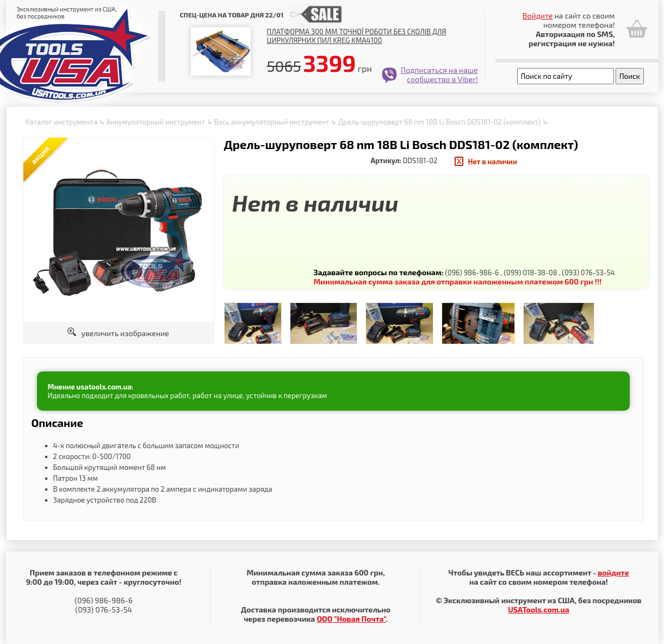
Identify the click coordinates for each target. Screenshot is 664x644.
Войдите (538, 16)
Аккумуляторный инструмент (156, 122)
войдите (613, 572)
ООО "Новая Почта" (351, 619)
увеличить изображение (118, 333)
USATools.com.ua (538, 609)
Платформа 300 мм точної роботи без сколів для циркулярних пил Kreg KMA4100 (357, 36)
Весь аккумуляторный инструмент (272, 122)
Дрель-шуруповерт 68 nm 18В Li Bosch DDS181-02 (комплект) (439, 122)
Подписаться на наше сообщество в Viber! (439, 75)
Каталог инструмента (61, 122)
